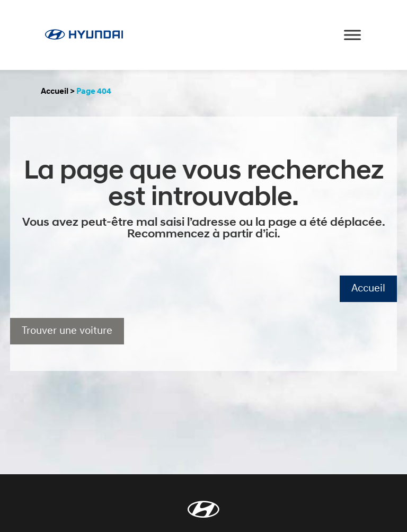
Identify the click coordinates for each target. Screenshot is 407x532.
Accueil (55, 92)
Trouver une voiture (67, 331)
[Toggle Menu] (352, 35)
